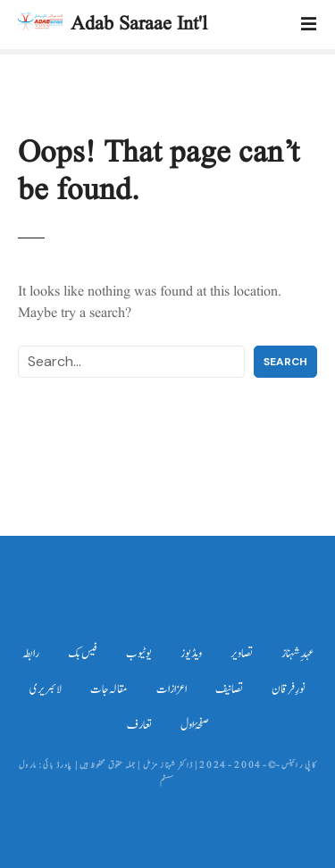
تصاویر (242, 654)
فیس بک (83, 654)
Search (285, 362)
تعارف (139, 725)
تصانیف (229, 689)
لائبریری (46, 689)
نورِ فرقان (289, 689)
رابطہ (31, 654)
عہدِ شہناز (297, 654)
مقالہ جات (109, 689)
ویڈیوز (191, 654)
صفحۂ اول (195, 725)
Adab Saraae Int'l (139, 24)
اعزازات (172, 689)
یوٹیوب (139, 654)
